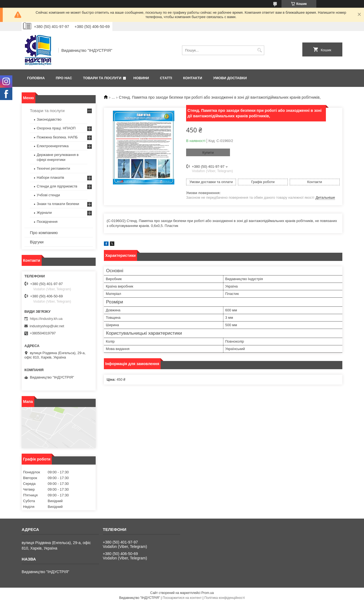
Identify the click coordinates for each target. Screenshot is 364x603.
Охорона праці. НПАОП (56, 128)
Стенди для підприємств (57, 186)
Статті (166, 78)
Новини (141, 78)
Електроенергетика (53, 146)
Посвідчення (47, 222)
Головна (36, 78)
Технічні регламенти (53, 168)
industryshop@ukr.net (47, 326)
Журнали (44, 213)
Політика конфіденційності (225, 598)
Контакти (193, 78)
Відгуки (37, 242)
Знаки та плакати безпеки (58, 204)
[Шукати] (259, 50)
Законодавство (49, 119)
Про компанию (44, 233)
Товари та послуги (102, 78)
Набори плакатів (50, 177)
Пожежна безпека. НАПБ (57, 137)
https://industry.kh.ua (46, 319)
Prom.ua (208, 593)
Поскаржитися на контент (182, 598)
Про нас (64, 78)
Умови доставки (230, 78)
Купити (208, 153)
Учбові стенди (48, 195)
